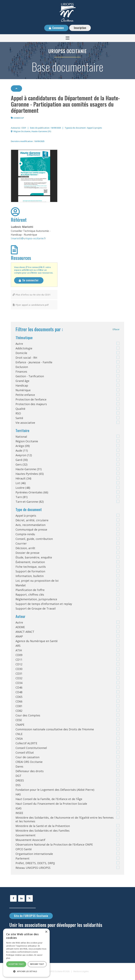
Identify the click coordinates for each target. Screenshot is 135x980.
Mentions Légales (81, 971)
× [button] (46, 932)
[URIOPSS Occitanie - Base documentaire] (68, 12)
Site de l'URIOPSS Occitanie (31, 916)
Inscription (80, 28)
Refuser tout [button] (37, 964)
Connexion (58, 28)
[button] (67, 38)
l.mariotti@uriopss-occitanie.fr (28, 238)
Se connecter (31, 280)
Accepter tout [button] (16, 964)
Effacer (116, 329)
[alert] (26, 953)
